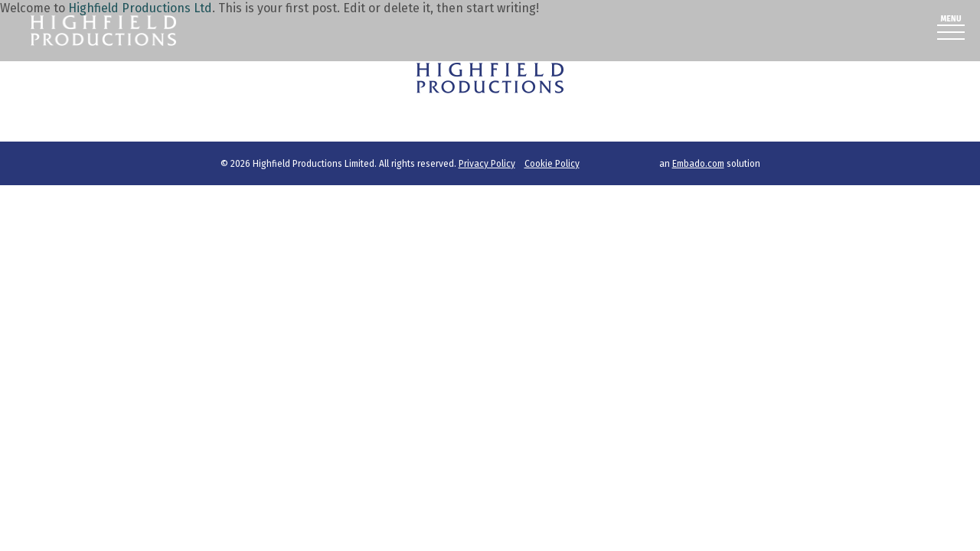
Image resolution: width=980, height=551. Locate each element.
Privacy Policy (487, 164)
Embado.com (698, 164)
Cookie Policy (552, 164)
